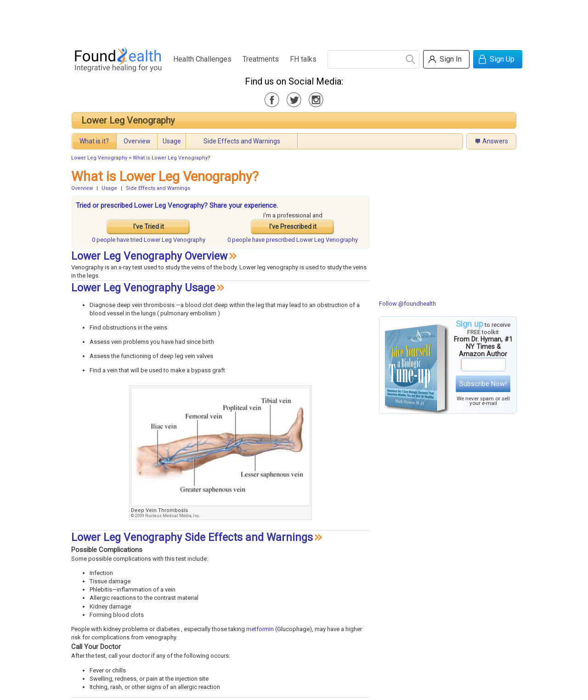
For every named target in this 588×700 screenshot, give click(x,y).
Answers (495, 141)
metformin (260, 629)
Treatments (261, 59)
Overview (137, 141)
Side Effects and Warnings (242, 141)
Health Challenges (202, 59)
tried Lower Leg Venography (149, 240)
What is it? (94, 141)
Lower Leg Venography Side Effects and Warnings (192, 538)
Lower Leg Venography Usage (143, 288)
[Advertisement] (294, 21)
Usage (172, 141)
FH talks (303, 59)
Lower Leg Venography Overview (149, 256)
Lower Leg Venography (128, 120)
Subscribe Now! (483, 384)
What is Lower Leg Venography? (172, 158)
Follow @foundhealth (407, 304)
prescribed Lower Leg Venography (293, 240)
